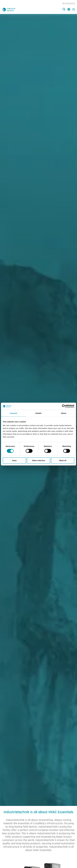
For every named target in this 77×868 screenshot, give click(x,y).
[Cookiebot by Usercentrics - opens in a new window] (64, 406)
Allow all (63, 460)
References (69, 4)
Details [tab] (38, 413)
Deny (14, 460)
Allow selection (38, 460)
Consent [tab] (13, 413)
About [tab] (64, 413)
